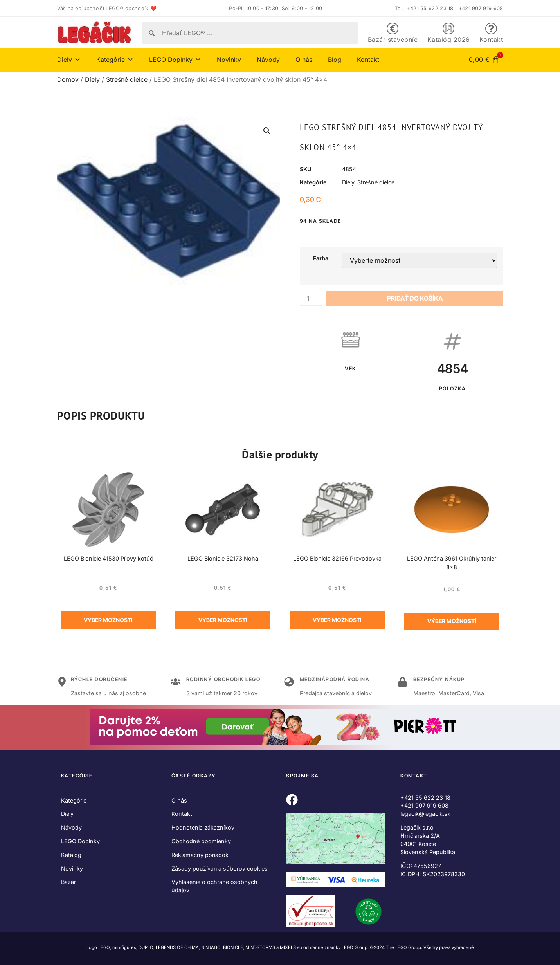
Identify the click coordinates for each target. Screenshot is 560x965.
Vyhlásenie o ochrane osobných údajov (214, 886)
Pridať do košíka (415, 298)
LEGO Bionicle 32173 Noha (223, 558)
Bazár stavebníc (393, 40)
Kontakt (491, 40)
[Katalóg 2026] (448, 29)
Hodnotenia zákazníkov (203, 827)
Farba (321, 258)
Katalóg (71, 855)
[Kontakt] (491, 29)
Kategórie (115, 60)
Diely (69, 60)
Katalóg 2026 (449, 40)
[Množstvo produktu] (311, 298)
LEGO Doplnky (175, 60)
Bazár (68, 882)
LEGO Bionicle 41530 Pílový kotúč (108, 558)
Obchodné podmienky (201, 841)
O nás (304, 60)
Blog (335, 60)
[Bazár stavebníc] (393, 29)
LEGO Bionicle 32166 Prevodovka (337, 558)
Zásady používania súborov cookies (220, 868)
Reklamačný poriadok (200, 855)
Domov (68, 79)
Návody (268, 60)
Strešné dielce (127, 79)
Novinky (229, 60)
